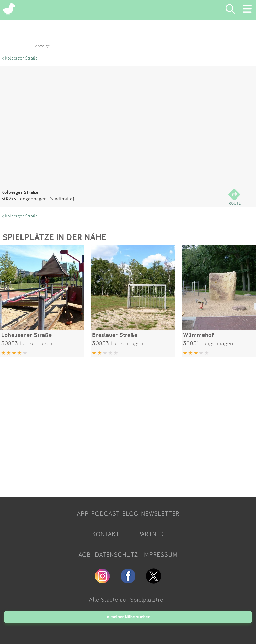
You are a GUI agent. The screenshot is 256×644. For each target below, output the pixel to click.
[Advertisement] (128, 425)
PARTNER (151, 534)
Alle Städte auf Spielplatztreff (128, 599)
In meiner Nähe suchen (128, 617)
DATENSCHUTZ (116, 554)
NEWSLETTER (160, 513)
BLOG (130, 513)
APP (83, 513)
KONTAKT (106, 534)
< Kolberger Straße (20, 58)
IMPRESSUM (160, 554)
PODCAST (105, 513)
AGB (84, 554)
